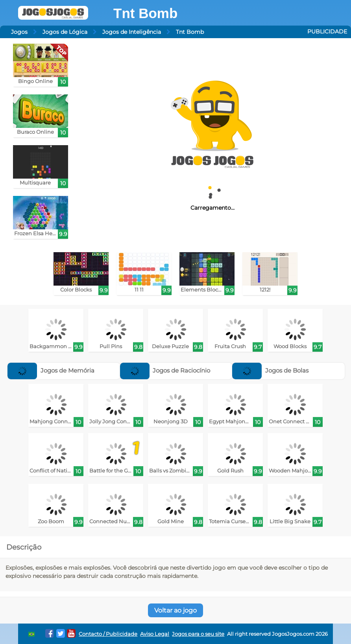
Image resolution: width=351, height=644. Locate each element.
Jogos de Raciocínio (165, 370)
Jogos (19, 32)
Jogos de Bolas (270, 370)
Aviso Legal (155, 634)
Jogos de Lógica (65, 32)
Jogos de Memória (51, 370)
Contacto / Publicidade (108, 634)
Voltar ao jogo (175, 610)
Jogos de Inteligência (132, 32)
